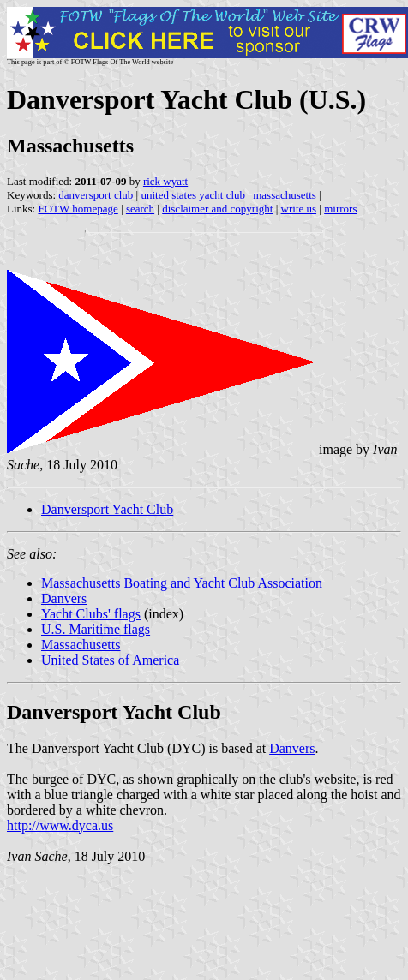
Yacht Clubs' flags (91, 614)
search (140, 209)
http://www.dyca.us (60, 825)
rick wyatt (165, 181)
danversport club (96, 195)
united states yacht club (193, 195)
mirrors (340, 209)
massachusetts (285, 195)
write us (299, 209)
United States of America (110, 660)
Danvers (64, 598)
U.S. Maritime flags (96, 629)
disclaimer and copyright (217, 209)
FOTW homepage (78, 209)
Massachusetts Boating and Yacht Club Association (182, 583)
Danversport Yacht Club (107, 509)
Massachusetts (81, 645)
